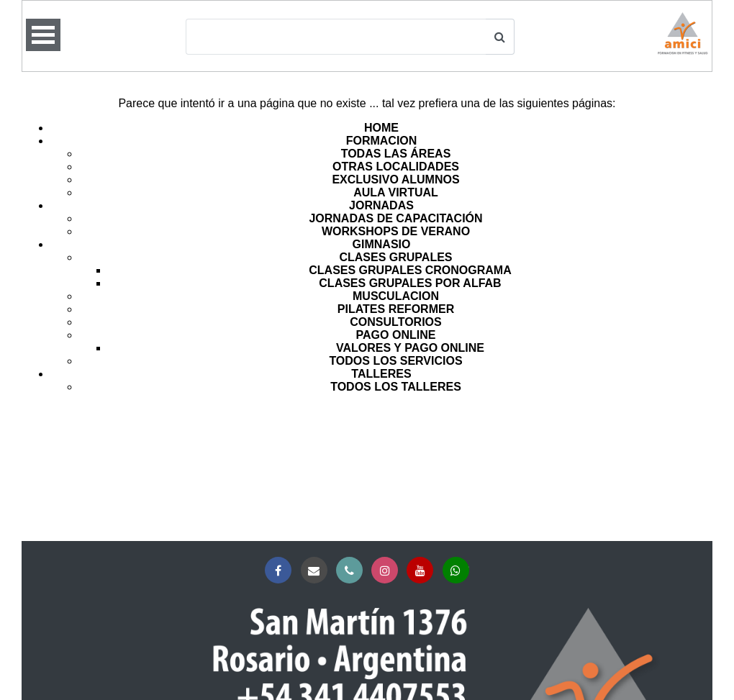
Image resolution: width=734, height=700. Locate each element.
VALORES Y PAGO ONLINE (410, 348)
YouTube (423, 571)
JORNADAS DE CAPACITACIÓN (395, 218)
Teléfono (352, 571)
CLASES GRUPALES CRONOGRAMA (410, 270)
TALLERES (381, 374)
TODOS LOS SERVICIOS (395, 361)
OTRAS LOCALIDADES (396, 167)
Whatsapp (459, 571)
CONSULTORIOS (395, 322)
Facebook (281, 571)
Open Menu (43, 35)
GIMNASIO (382, 244)
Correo (317, 571)
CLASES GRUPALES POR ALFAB (410, 283)
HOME (381, 128)
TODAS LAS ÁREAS (396, 154)
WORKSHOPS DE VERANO (396, 231)
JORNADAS (381, 205)
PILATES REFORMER (396, 309)
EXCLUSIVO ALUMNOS (395, 179)
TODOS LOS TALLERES (396, 387)
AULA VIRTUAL (396, 192)
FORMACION (382, 141)
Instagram (388, 571)
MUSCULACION (396, 296)
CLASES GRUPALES (395, 257)
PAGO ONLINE (396, 335)
